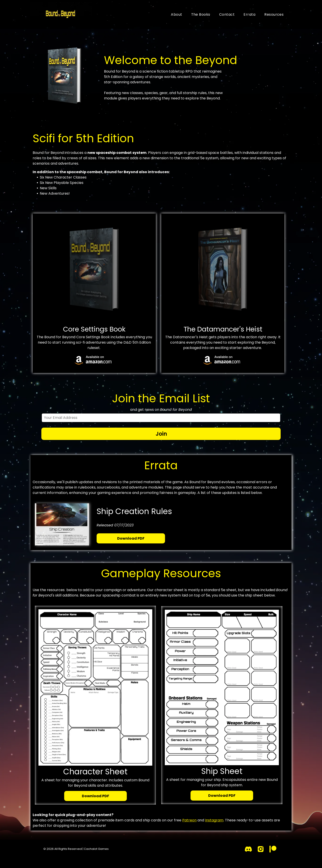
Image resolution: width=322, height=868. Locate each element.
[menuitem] (176, 14)
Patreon (189, 820)
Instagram (214, 820)
